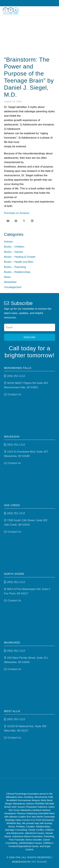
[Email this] (8, 221)
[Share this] (16, 221)
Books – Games (14, 252)
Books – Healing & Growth (20, 257)
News (7, 277)
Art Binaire (39, 862)
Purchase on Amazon (17, 213)
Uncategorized (13, 287)
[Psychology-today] (44, 785)
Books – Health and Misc (19, 262)
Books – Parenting (15, 267)
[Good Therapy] (18, 785)
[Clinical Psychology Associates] (11, 11)
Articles (8, 242)
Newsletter (10, 282)
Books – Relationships (17, 272)
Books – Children (14, 247)
